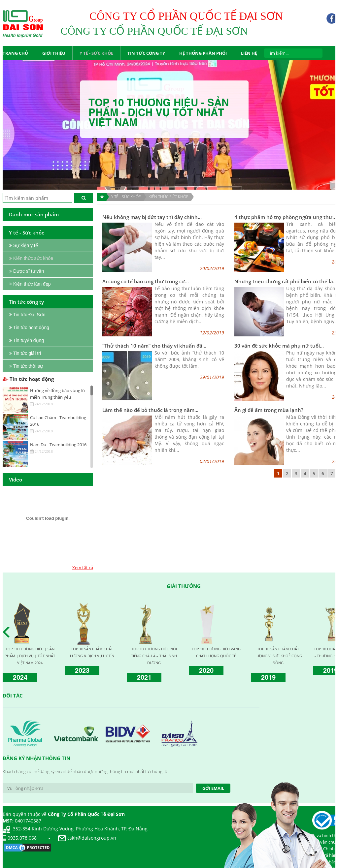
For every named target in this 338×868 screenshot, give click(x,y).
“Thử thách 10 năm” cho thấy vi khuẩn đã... (154, 346)
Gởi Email (213, 788)
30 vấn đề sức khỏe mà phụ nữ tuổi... (279, 346)
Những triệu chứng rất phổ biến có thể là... (286, 281)
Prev (8, 632)
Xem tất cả (83, 568)
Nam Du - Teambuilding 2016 (58, 445)
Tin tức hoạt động (28, 379)
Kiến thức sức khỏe (169, 197)
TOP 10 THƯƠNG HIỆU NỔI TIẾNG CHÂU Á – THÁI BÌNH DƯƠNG (154, 656)
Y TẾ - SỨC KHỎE (126, 197)
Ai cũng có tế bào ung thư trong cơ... (146, 281)
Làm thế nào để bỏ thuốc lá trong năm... (150, 410)
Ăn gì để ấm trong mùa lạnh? (269, 410)
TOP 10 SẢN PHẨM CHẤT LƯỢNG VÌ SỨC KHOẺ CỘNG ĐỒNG (278, 656)
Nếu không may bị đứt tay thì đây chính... (152, 217)
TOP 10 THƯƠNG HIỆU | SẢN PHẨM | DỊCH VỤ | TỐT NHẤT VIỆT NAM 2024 (30, 656)
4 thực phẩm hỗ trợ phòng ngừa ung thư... (285, 217)
